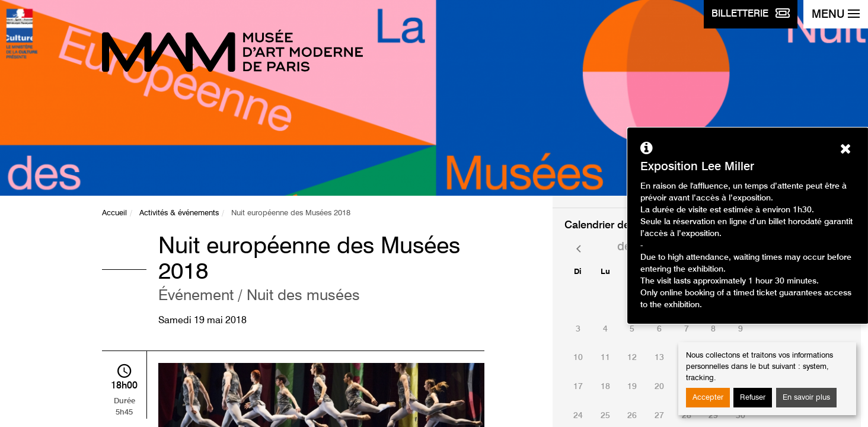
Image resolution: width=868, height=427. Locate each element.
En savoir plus (806, 398)
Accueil (114, 213)
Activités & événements (179, 213)
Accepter (708, 398)
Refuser (753, 398)
